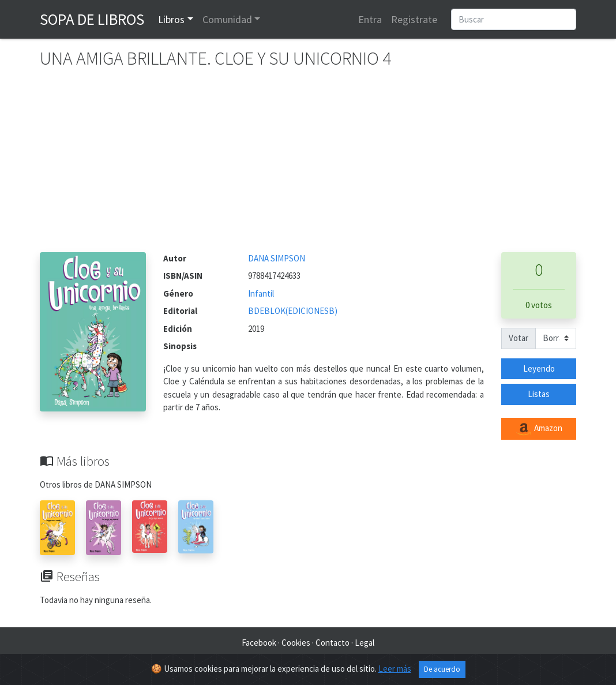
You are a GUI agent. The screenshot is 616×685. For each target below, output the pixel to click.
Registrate (414, 19)
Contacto (333, 643)
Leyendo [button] (539, 368)
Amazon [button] (539, 429)
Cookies (296, 643)
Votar (519, 338)
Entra (370, 19)
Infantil (261, 293)
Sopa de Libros (92, 19)
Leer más (395, 669)
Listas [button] (539, 394)
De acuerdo (442, 669)
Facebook (259, 643)
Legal (365, 643)
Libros (171, 19)
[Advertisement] (308, 166)
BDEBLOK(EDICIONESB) (293, 311)
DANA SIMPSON (277, 258)
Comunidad (227, 19)
